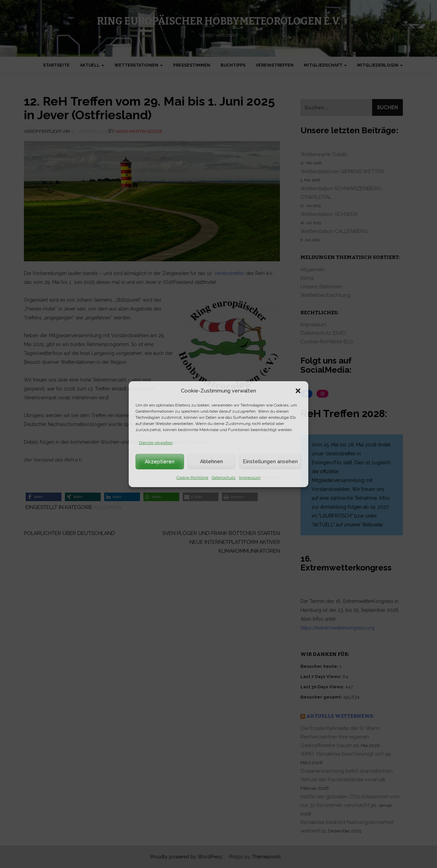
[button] (298, 391)
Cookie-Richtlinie (192, 478)
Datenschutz (224, 478)
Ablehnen (212, 461)
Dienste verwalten (156, 443)
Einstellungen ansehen (270, 461)
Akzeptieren (160, 461)
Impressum (250, 478)
